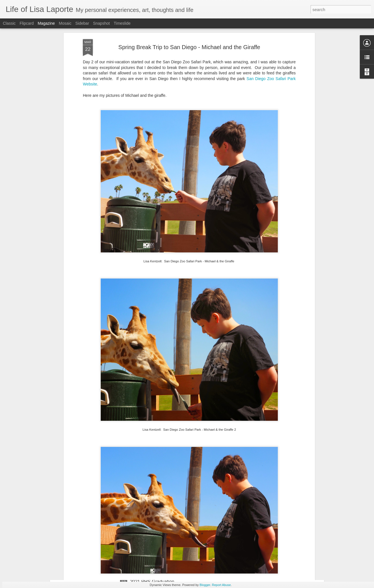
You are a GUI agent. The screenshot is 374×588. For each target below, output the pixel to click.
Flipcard (27, 23)
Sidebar (82, 23)
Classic (9, 23)
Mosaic (65, 23)
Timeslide (122, 23)
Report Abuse (221, 585)
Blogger (205, 585)
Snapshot (101, 23)
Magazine (46, 23)
